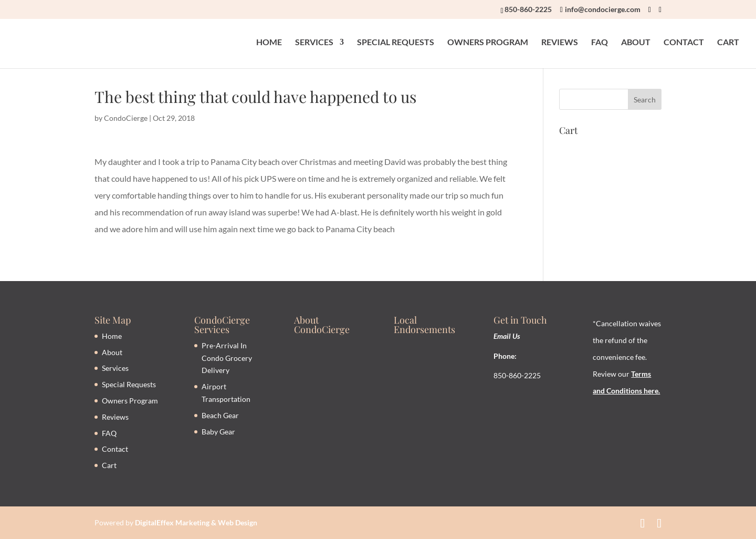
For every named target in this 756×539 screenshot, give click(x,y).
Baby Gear (218, 432)
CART (728, 43)
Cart (109, 465)
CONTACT (684, 43)
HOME (269, 43)
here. (651, 391)
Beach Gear (220, 415)
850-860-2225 (528, 9)
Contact (115, 449)
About (112, 352)
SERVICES (314, 43)
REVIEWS (560, 43)
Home (112, 336)
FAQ (600, 43)
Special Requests (129, 384)
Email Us (507, 336)
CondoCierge (126, 118)
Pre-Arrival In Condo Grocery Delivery (227, 358)
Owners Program (130, 401)
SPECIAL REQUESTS (396, 43)
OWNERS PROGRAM (488, 43)
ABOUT (636, 43)
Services (115, 368)
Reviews (115, 417)
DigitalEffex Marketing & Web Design (196, 522)
